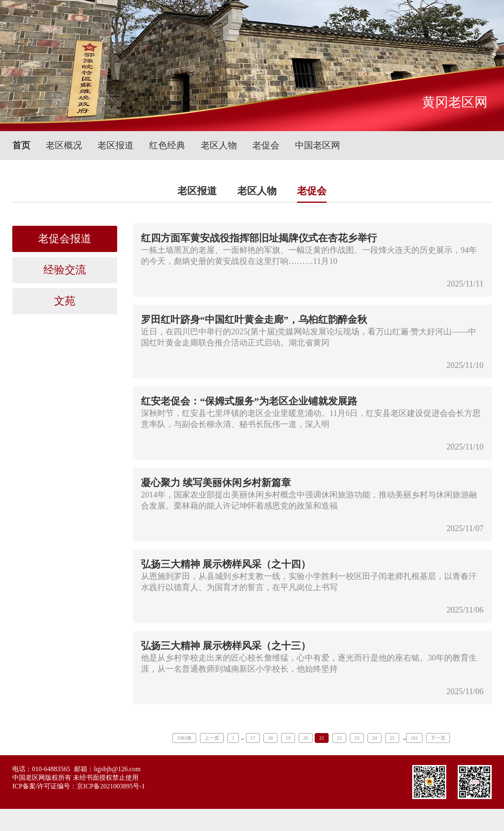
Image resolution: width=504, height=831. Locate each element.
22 (339, 738)
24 (375, 738)
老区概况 (64, 145)
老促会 (266, 145)
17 (253, 738)
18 (270, 738)
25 (392, 738)
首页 (21, 145)
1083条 (184, 738)
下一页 (438, 738)
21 (322, 738)
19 (288, 738)
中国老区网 (318, 145)
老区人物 (219, 145)
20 (306, 738)
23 (357, 738)
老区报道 (116, 145)
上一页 (212, 738)
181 (414, 738)
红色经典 (167, 145)
